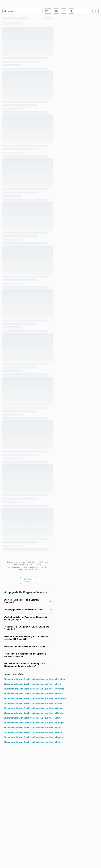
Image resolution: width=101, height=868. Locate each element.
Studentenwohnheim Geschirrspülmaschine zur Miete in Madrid (28, 694)
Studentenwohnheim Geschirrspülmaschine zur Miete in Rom (28, 718)
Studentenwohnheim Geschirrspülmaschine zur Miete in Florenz (28, 728)
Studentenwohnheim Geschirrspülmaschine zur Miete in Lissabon (28, 679)
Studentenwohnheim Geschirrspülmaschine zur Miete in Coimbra (28, 689)
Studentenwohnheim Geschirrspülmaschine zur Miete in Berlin (28, 732)
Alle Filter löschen (28, 580)
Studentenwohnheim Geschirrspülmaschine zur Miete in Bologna (28, 723)
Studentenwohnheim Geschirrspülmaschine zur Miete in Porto (28, 684)
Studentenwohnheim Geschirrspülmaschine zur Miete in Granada (28, 708)
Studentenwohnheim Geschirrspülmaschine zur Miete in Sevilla (28, 703)
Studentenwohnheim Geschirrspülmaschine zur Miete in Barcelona (28, 699)
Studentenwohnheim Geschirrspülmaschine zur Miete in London (28, 737)
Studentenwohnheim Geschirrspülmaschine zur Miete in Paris (28, 742)
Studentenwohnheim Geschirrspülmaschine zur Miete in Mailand (28, 713)
